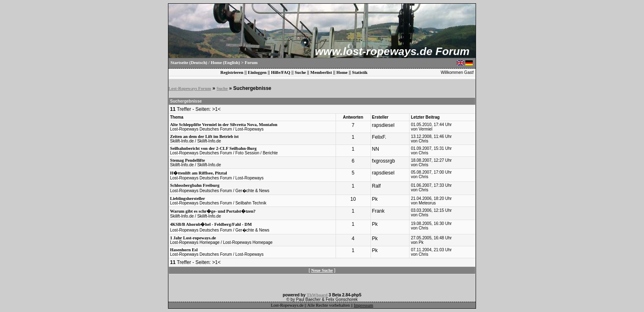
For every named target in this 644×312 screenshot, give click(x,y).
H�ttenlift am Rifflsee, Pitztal (199, 173)
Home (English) (225, 63)
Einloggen (257, 72)
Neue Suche (322, 270)
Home (342, 72)
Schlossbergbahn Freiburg (195, 185)
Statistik (360, 72)
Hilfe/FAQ (281, 72)
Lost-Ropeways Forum (190, 88)
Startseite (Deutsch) (189, 63)
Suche (300, 72)
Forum (251, 63)
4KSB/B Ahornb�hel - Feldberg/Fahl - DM (211, 224)
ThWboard (317, 295)
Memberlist (321, 72)
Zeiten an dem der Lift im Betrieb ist (204, 136)
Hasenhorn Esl (184, 250)
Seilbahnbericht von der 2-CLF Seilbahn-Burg (213, 148)
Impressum (363, 305)
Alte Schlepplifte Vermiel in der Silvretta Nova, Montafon (224, 125)
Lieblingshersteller (187, 198)
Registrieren (232, 72)
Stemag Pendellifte (187, 160)
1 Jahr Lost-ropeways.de (193, 238)
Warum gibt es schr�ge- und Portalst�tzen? (213, 211)
